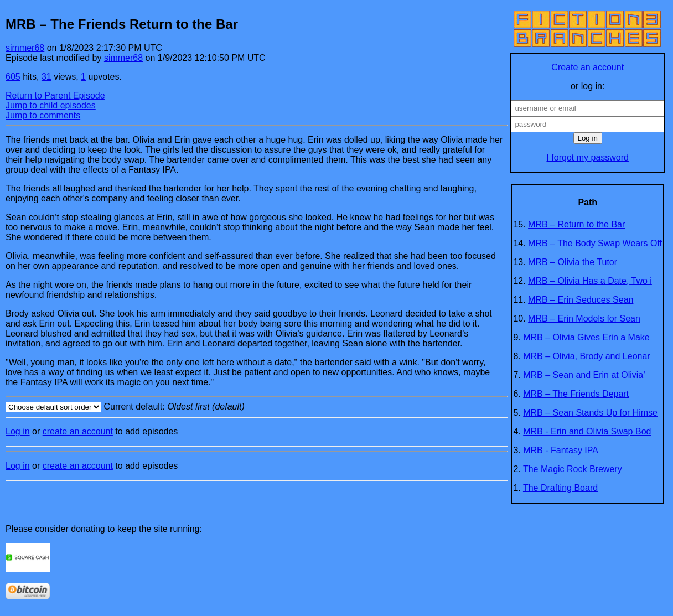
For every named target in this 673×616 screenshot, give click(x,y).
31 (46, 77)
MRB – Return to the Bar (576, 224)
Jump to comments (43, 115)
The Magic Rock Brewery (573, 469)
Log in (18, 431)
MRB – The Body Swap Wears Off (595, 243)
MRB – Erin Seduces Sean (581, 300)
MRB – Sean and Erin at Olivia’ (584, 375)
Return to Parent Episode (55, 95)
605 (13, 77)
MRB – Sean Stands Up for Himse (590, 413)
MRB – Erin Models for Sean (584, 319)
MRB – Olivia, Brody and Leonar (586, 356)
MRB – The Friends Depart (576, 394)
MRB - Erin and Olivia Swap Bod (587, 431)
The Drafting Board (560, 488)
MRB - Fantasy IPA (561, 450)
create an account (78, 431)
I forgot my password (587, 157)
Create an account (587, 67)
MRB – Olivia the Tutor (573, 262)
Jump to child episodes (51, 105)
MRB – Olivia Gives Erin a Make (586, 337)
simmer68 (25, 48)
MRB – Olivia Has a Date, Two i (590, 281)
